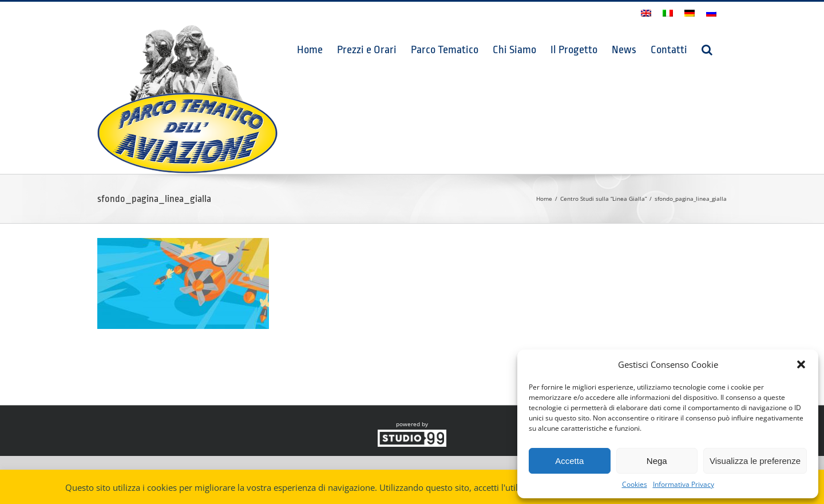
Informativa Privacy (684, 484)
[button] (801, 364)
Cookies (635, 484)
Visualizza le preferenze (755, 461)
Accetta (569, 461)
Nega (657, 461)
